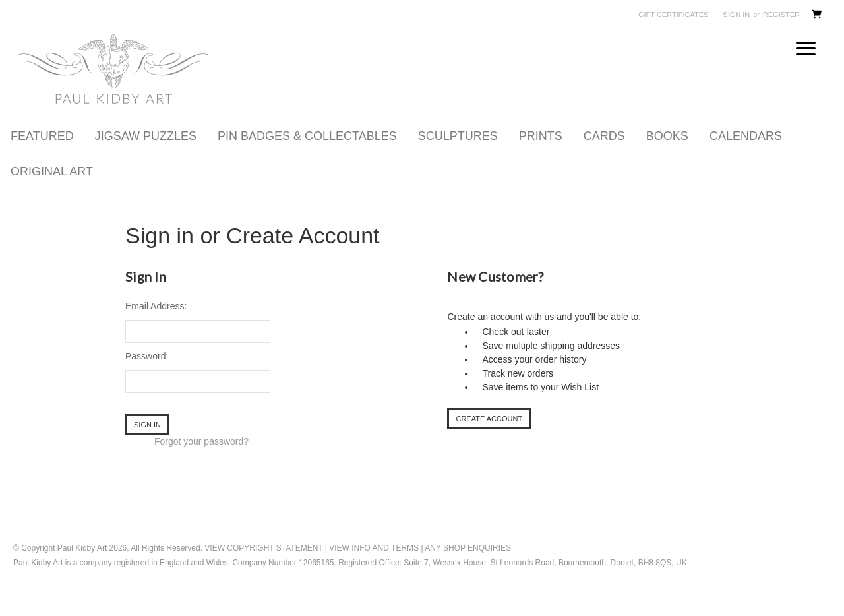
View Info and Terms (374, 565)
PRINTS (541, 152)
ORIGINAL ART (52, 188)
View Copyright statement (263, 565)
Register (781, 15)
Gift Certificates (673, 15)
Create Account (489, 435)
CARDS (604, 152)
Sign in (736, 15)
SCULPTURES (458, 152)
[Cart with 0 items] (816, 16)
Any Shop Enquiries (468, 565)
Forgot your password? (201, 458)
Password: (147, 373)
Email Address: (156, 323)
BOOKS (667, 152)
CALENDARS (746, 152)
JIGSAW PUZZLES (146, 152)
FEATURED (42, 152)
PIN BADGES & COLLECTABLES (307, 152)
